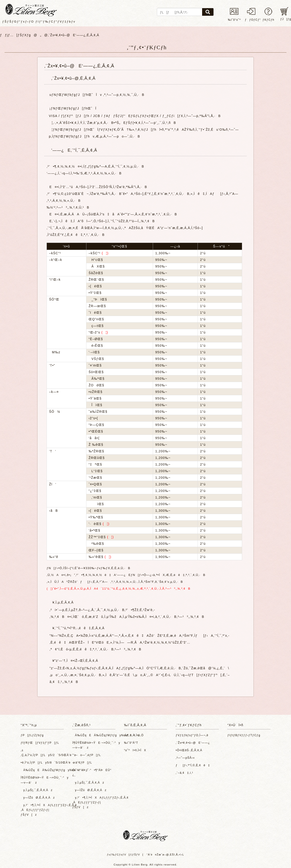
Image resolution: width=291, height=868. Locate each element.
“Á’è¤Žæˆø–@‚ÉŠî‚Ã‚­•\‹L (165, 855)
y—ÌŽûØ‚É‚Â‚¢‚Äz (38, 798)
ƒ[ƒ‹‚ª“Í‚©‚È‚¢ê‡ (193, 765)
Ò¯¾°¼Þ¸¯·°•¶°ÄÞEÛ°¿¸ (92, 773)
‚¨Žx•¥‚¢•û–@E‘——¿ (193, 743)
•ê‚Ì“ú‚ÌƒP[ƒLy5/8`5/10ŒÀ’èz (41, 763)
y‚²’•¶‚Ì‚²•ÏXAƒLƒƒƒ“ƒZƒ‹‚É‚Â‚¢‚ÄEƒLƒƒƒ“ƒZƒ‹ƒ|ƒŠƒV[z (41, 810)
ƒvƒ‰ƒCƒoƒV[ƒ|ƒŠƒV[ (125, 855)
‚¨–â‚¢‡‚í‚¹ (184, 773)
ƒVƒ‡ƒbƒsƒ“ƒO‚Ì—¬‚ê (192, 735)
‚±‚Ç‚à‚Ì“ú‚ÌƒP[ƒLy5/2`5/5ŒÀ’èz (41, 753)
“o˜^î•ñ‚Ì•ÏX (135, 750)
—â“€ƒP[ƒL (82, 763)
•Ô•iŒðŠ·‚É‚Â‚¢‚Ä (189, 750)
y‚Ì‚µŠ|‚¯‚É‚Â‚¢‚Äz (37, 790)
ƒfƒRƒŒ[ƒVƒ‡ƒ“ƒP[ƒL (40, 743)
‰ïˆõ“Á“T (131, 743)
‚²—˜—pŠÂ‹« (185, 758)
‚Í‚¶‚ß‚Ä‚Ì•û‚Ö (134, 735)
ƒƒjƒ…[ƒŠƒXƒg (15, 35)
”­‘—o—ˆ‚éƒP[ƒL (87, 755)
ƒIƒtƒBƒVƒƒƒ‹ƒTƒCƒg (244, 735)
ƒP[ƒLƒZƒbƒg (32, 735)
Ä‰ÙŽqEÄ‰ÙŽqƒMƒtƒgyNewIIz (41, 770)
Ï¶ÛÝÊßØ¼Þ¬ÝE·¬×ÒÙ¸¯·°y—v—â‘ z (41, 780)
